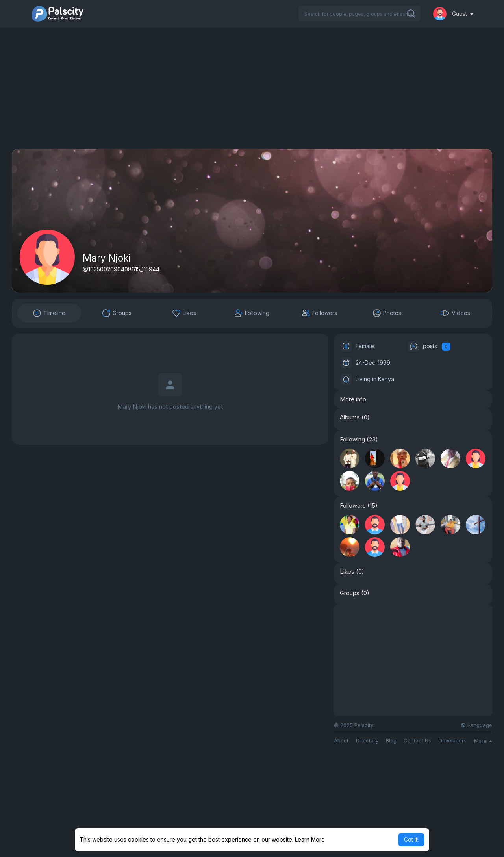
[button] (359, 14)
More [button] (483, 741)
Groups (350, 593)
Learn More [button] (310, 839)
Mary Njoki (107, 258)
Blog (391, 741)
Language (476, 725)
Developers (453, 741)
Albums (350, 417)
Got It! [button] (411, 839)
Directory (367, 741)
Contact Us (417, 741)
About (341, 741)
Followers (353, 506)
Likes (347, 572)
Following (352, 440)
